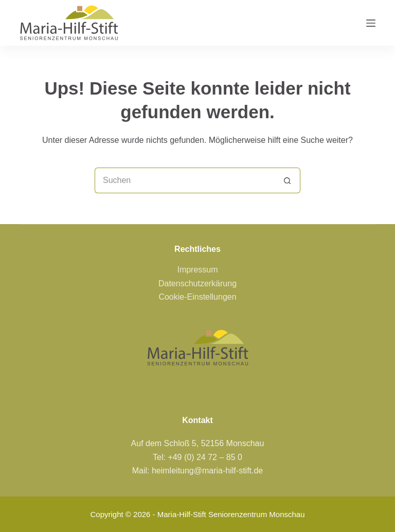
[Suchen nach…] (185, 180)
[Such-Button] (288, 180)
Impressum (197, 270)
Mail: (142, 471)
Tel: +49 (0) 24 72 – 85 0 (197, 457)
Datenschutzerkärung (197, 283)
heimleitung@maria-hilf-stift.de (207, 471)
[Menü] (371, 23)
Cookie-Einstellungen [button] (197, 297)
